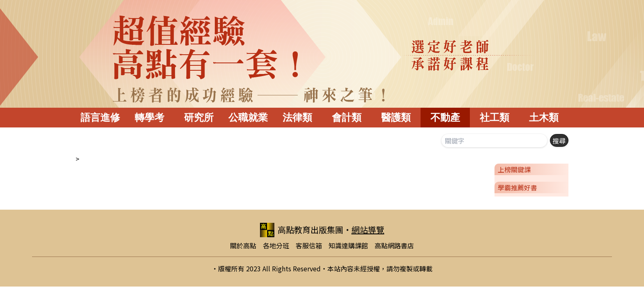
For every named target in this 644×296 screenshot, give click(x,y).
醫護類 (396, 117)
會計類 (347, 117)
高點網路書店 (394, 245)
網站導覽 (368, 230)
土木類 (544, 117)
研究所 (199, 117)
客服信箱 (309, 245)
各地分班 (276, 245)
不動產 (445, 117)
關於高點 (243, 245)
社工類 (494, 117)
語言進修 (100, 117)
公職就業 (248, 117)
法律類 (297, 117)
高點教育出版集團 (302, 230)
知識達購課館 (348, 245)
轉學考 (149, 117)
